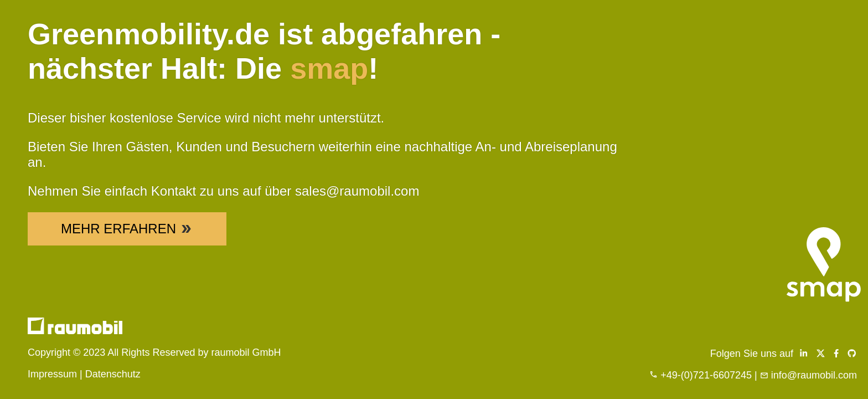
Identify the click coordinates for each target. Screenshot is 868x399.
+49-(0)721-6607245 (706, 375)
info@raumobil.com (814, 375)
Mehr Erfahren (127, 229)
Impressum (52, 374)
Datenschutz (113, 374)
